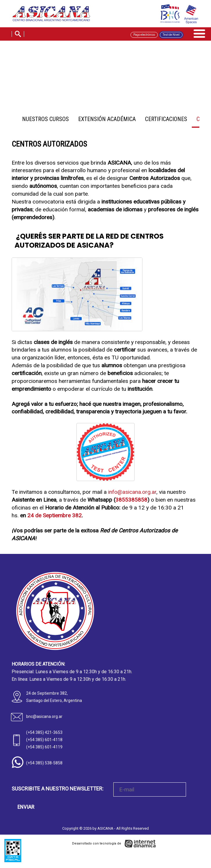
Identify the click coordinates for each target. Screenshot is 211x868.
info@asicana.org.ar (132, 492)
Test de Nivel (171, 36)
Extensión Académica (107, 119)
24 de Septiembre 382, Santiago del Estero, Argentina (54, 697)
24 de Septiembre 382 (54, 515)
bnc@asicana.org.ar (44, 716)
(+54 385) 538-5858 (44, 763)
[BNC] (169, 14)
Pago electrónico (144, 36)
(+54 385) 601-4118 (44, 740)
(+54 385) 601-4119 (44, 747)
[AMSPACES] (191, 15)
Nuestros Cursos (45, 119)
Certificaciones (166, 119)
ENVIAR (26, 807)
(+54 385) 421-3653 (44, 732)
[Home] (55, 14)
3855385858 (131, 500)
